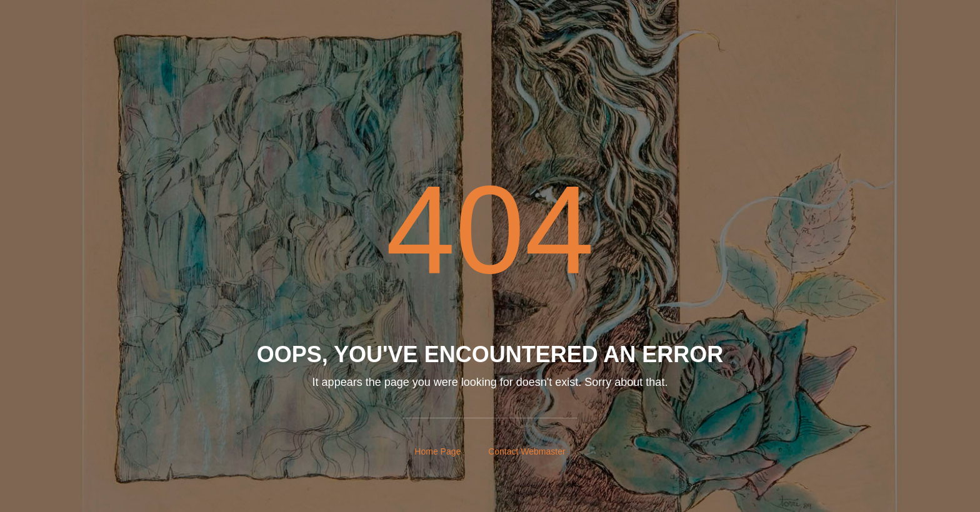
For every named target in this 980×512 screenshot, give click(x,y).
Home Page (437, 451)
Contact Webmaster (527, 451)
